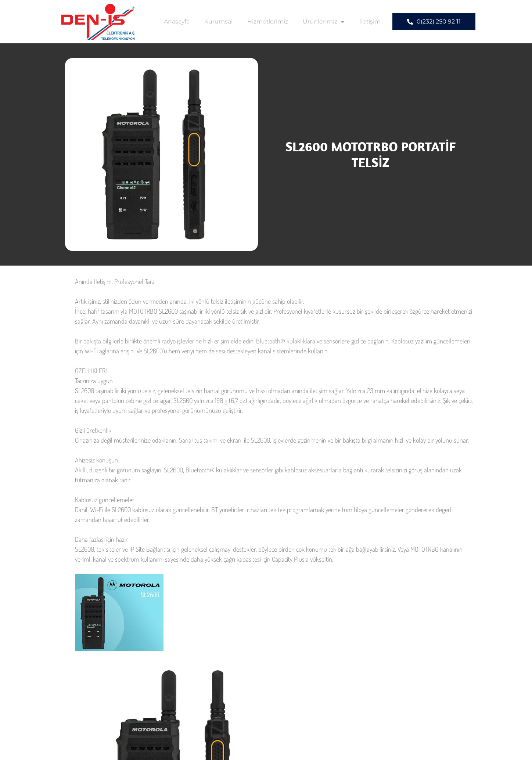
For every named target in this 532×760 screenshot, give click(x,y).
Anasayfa (177, 21)
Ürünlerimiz (324, 22)
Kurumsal (218, 21)
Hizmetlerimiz (268, 21)
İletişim (370, 21)
